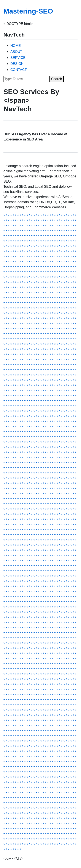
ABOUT (16, 52)
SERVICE (18, 58)
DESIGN (17, 64)
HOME (16, 46)
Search (56, 79)
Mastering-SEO (28, 11)
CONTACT (19, 70)
